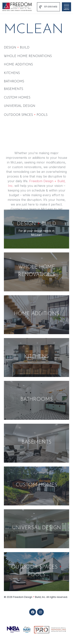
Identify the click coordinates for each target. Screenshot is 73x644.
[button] (33, 612)
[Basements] (36, 443)
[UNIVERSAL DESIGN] (36, 529)
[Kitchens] (36, 358)
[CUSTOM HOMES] (36, 486)
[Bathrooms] (36, 400)
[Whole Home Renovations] (36, 272)
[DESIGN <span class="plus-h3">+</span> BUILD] (36, 229)
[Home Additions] (36, 315)
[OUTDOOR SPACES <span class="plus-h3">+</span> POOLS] (36, 572)
